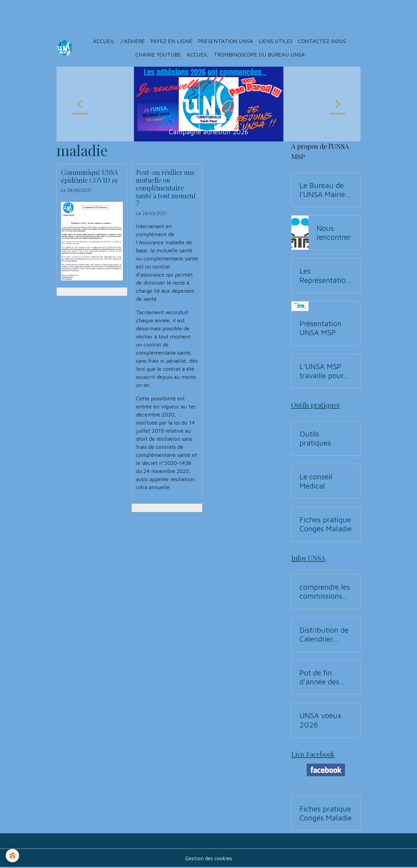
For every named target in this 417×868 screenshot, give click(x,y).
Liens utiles (276, 41)
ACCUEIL (198, 55)
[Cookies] (13, 856)
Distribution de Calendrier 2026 (324, 634)
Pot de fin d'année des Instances (319, 677)
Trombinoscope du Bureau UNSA (260, 55)
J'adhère (133, 41)
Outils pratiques (315, 438)
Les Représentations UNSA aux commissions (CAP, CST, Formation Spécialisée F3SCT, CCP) (325, 275)
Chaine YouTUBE (158, 55)
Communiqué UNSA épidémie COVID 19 (90, 176)
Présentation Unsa (226, 41)
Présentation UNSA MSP (320, 328)
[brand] (65, 48)
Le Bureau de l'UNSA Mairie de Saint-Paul (322, 190)
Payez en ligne (172, 41)
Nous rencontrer (334, 232)
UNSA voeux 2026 (320, 720)
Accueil (104, 41)
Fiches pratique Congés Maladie (326, 524)
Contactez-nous (322, 41)
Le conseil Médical (316, 481)
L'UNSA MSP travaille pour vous (322, 371)
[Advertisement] (109, 13)
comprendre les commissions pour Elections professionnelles (325, 591)
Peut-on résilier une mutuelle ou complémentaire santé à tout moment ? (166, 188)
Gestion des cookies (209, 859)
